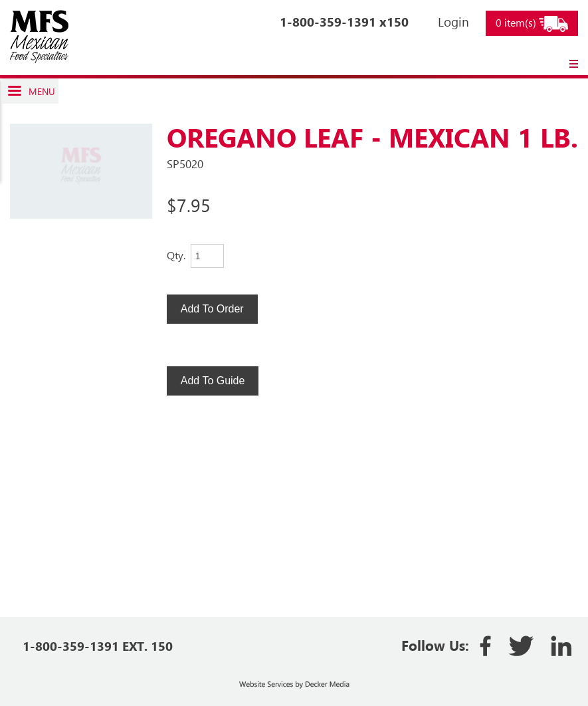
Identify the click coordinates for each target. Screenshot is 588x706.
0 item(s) (532, 24)
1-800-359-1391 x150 (344, 22)
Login (453, 22)
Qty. (176, 255)
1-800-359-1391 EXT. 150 (98, 646)
